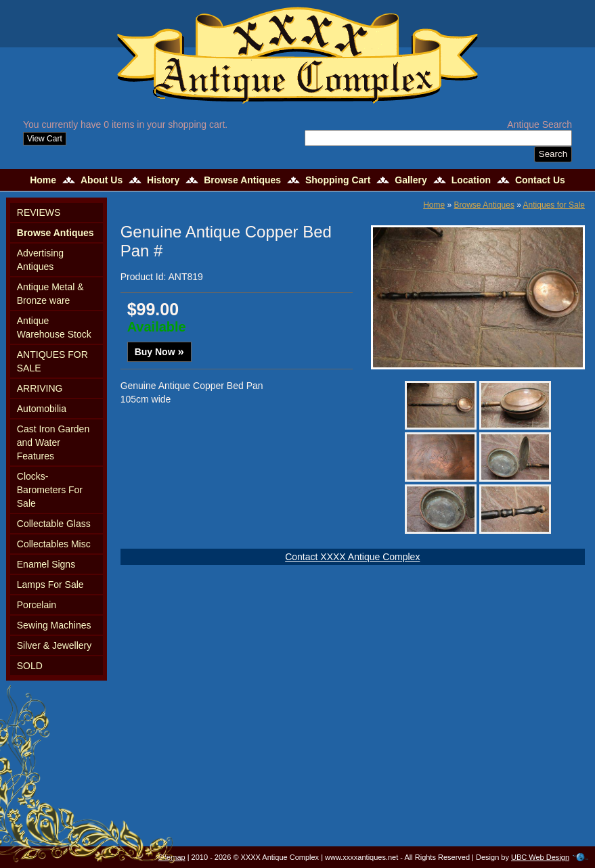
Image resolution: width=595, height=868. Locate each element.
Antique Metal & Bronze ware (50, 294)
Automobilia (42, 409)
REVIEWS (39, 212)
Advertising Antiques (40, 260)
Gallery (411, 180)
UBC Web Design (540, 857)
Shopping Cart (338, 180)
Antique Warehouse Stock (54, 327)
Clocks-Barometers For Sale (50, 490)
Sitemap (171, 857)
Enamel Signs (46, 564)
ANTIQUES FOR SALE (52, 361)
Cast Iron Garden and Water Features (53, 442)
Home (43, 180)
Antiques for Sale (554, 205)
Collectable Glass (54, 524)
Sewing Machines (54, 625)
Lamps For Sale (50, 585)
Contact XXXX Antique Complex (352, 557)
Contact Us (540, 180)
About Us (102, 180)
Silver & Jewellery (54, 645)
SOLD (30, 666)
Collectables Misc (54, 544)
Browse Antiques (242, 180)
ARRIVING (40, 388)
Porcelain (37, 605)
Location (471, 180)
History (163, 180)
